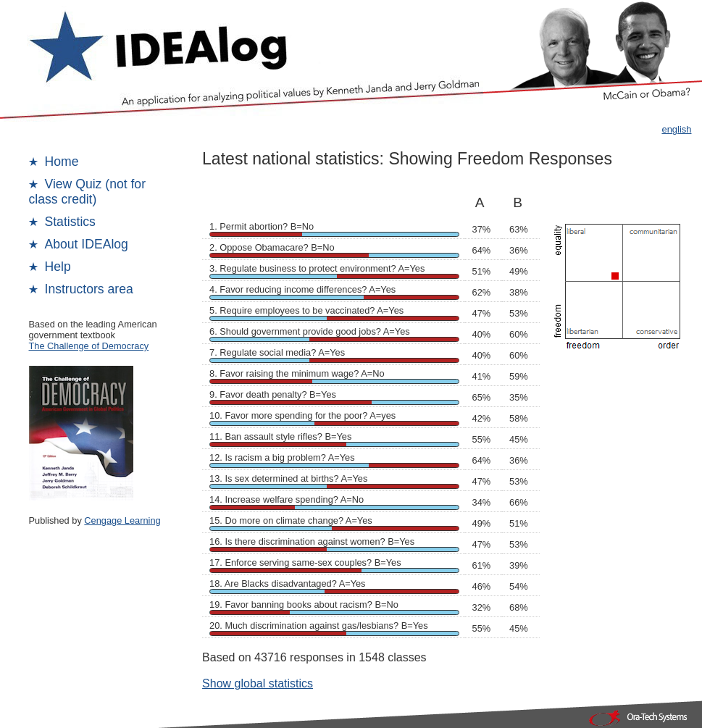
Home (62, 162)
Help (58, 267)
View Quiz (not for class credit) (88, 192)
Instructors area (89, 289)
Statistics (70, 222)
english (676, 129)
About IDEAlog (87, 244)
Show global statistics (258, 683)
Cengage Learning (122, 520)
